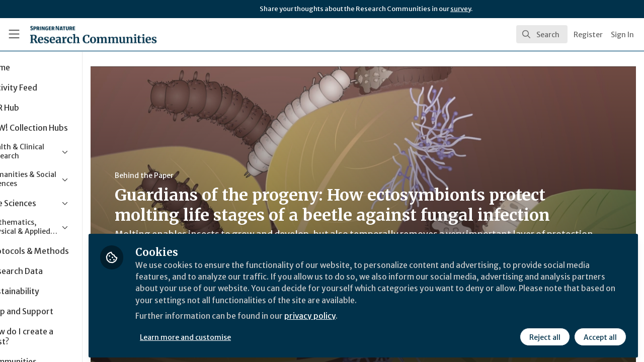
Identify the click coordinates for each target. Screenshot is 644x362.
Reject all (544, 335)
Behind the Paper (190, 175)
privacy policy (358, 316)
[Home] (79, 34)
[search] (542, 34)
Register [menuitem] (588, 35)
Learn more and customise (232, 335)
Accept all (600, 335)
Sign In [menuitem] (622, 35)
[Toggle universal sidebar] (14, 34)
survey (461, 9)
